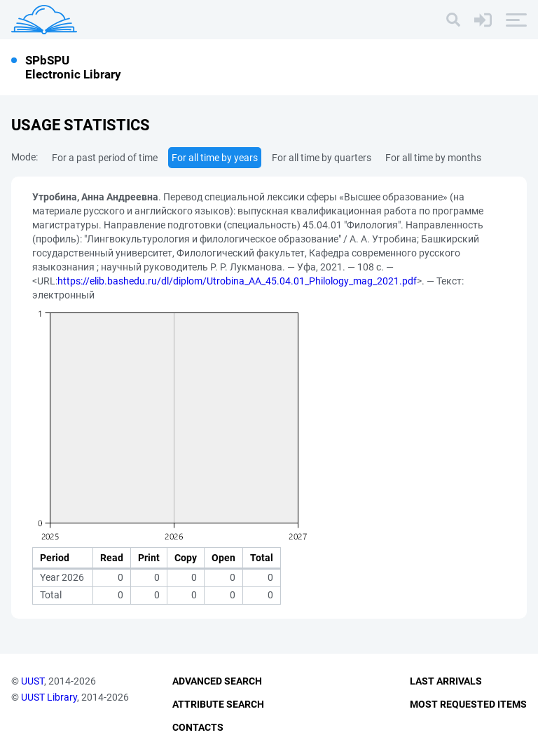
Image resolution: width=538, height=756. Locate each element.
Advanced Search (217, 681)
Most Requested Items (468, 704)
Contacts (198, 727)
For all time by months (433, 158)
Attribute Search (218, 704)
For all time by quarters (322, 158)
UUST (33, 681)
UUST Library (49, 697)
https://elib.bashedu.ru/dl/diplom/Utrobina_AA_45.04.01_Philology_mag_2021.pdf (237, 281)
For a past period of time (105, 158)
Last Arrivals (446, 681)
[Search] (453, 20)
